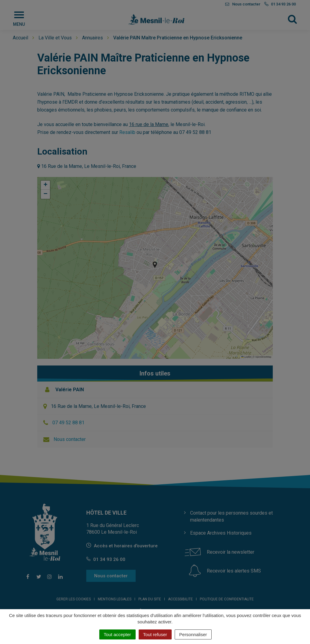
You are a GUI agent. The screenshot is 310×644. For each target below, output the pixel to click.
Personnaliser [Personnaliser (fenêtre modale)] (193, 634)
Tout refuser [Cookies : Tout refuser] (155, 634)
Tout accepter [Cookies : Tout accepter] (117, 634)
